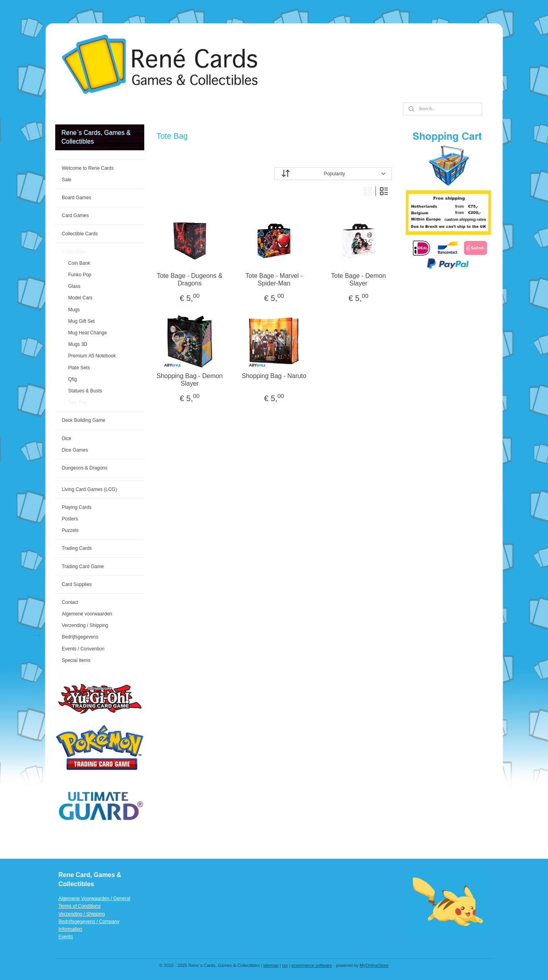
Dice (66, 439)
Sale (66, 180)
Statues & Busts (85, 391)
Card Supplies (76, 584)
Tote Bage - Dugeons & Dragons (189, 279)
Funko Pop (79, 275)
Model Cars (80, 298)
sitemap (271, 965)
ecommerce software (312, 965)
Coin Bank (79, 263)
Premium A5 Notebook (92, 356)
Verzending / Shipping (85, 625)
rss (285, 965)
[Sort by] (333, 174)
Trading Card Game (83, 567)
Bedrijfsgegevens (80, 637)
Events (66, 937)
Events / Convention (83, 649)
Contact (70, 602)
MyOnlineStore (374, 965)
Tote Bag (77, 402)
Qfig (72, 379)
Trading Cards (77, 548)
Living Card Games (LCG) (89, 489)
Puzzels (70, 530)
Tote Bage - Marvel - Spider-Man (274, 279)
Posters (70, 519)
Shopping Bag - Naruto (274, 376)
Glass (74, 286)
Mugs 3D (77, 344)
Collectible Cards (80, 234)
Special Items (76, 660)
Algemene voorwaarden (87, 614)
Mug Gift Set (81, 321)
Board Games (76, 198)
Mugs (74, 310)
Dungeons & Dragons (84, 468)
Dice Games (75, 450)
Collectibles (74, 252)
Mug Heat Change (87, 333)
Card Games (75, 215)
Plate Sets (79, 368)
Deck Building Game (83, 420)
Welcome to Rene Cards (88, 168)
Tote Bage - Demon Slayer (358, 279)
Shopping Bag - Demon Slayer (190, 380)
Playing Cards (76, 507)
